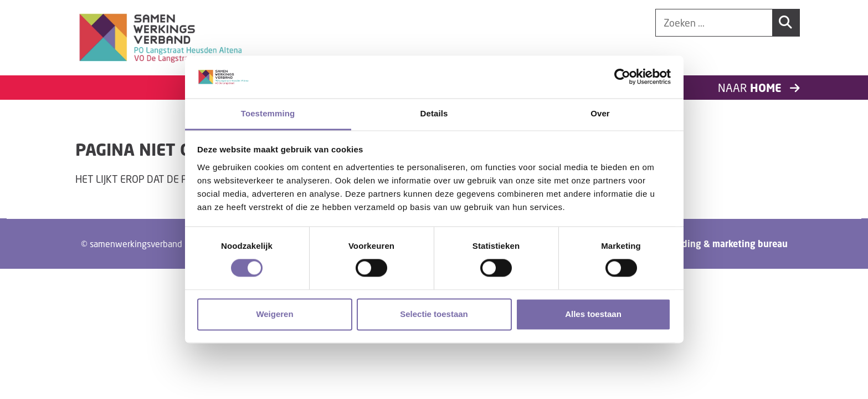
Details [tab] (434, 113)
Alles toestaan (593, 314)
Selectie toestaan (434, 314)
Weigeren (274, 314)
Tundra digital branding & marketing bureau (694, 244)
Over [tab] (600, 113)
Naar (759, 88)
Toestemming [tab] (268, 113)
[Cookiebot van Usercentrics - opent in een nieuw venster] (622, 77)
